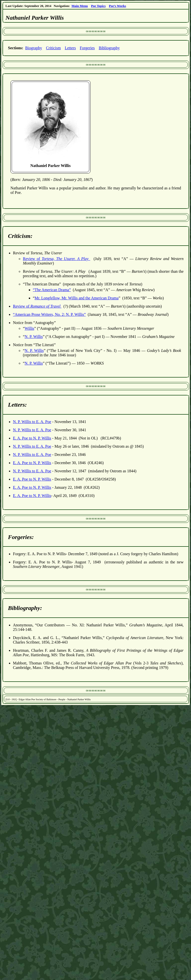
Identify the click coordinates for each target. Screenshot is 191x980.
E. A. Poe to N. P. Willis (32, 438)
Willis (29, 328)
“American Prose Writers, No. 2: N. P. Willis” (49, 314)
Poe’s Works (118, 6)
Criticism (53, 48)
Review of (57, 259)
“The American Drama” (52, 290)
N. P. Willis (34, 337)
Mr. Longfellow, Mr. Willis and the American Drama (77, 298)
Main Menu (80, 6)
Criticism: (20, 236)
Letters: (17, 405)
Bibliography (109, 48)
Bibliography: (25, 608)
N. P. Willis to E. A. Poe (32, 422)
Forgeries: (21, 537)
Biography (34, 48)
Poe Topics (98, 6)
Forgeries (87, 48)
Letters (70, 48)
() (52, 180)
